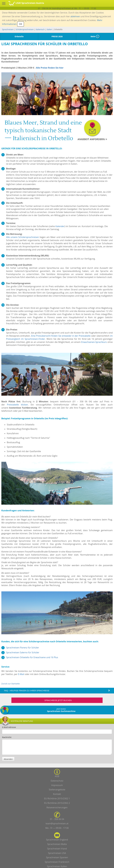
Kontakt (57, 794)
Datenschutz (57, 781)
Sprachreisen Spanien (57, 857)
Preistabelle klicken (17, 405)
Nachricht (7, 737)
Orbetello (19, 36)
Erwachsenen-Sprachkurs (94, 342)
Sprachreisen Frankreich (57, 862)
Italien (49, 29)
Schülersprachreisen (25, 29)
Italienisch (40, 29)
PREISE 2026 (57, 36)
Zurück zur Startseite (11, 684)
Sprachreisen (8, 29)
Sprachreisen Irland (57, 849)
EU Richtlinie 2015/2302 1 (57, 799)
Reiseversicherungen (57, 807)
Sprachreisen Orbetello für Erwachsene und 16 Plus (32, 657)
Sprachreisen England (57, 840)
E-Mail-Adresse (9, 727)
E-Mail (21, 674)
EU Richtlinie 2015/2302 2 (57, 803)
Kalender (60, 226)
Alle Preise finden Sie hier (50, 68)
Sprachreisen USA (57, 853)
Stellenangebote (57, 790)
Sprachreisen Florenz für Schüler (23, 648)
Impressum (57, 785)
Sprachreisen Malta (57, 844)
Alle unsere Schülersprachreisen (23, 237)
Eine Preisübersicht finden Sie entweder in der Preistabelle (61, 336)
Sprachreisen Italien (57, 866)
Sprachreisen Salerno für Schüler (23, 652)
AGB (57, 776)
